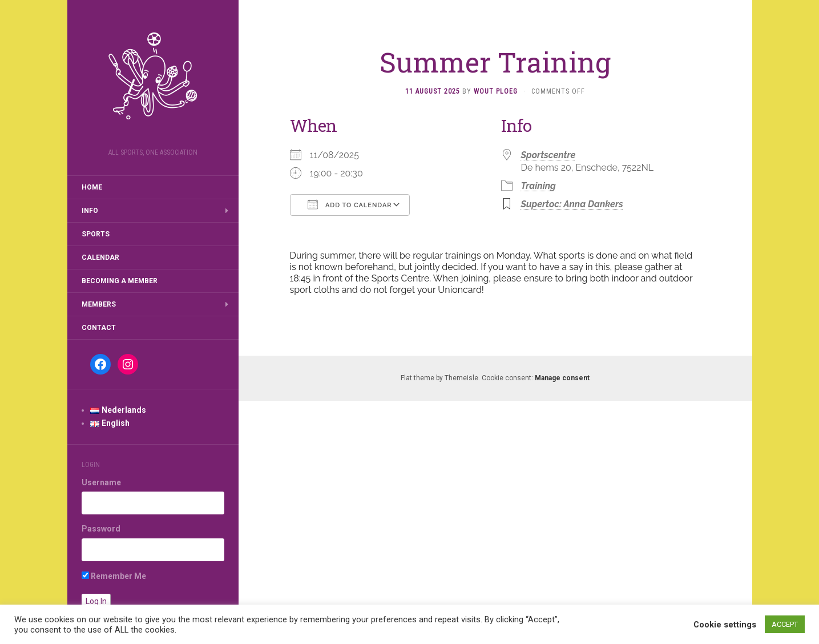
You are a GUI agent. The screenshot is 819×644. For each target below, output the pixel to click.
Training (538, 186)
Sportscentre (548, 155)
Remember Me (114, 576)
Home (92, 187)
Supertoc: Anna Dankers (572, 204)
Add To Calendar (350, 204)
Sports (96, 234)
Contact (99, 328)
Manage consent (562, 378)
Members (99, 304)
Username (101, 482)
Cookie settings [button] (725, 625)
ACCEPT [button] (785, 624)
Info (90, 211)
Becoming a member (120, 281)
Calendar (100, 257)
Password (101, 529)
